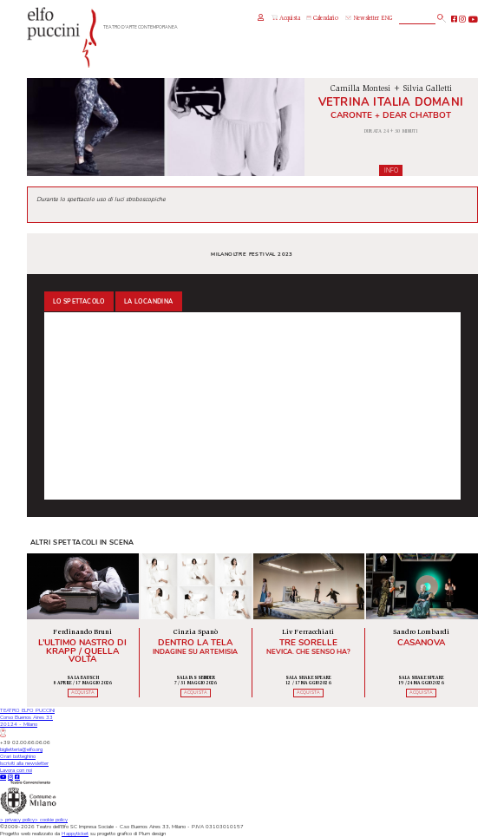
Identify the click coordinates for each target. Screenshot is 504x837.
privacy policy (17, 820)
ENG (386, 19)
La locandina (149, 302)
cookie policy (51, 820)
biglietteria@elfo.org (21, 749)
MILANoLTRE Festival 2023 (252, 254)
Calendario (322, 19)
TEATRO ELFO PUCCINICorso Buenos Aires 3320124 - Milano (27, 722)
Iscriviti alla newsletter (24, 763)
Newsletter (362, 19)
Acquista (285, 18)
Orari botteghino (18, 756)
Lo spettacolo (79, 302)
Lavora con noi (16, 770)
